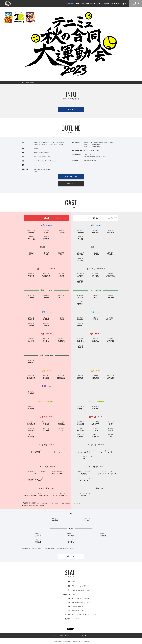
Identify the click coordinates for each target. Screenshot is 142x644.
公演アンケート (71, 184)
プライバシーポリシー (65, 636)
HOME (23, 83)
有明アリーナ (37, 171)
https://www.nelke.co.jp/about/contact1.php (94, 157)
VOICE (55, 635)
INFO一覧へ (71, 109)
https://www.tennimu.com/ (90, 161)
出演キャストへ (71, 556)
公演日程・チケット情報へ (71, 177)
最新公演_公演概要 (30, 83)
